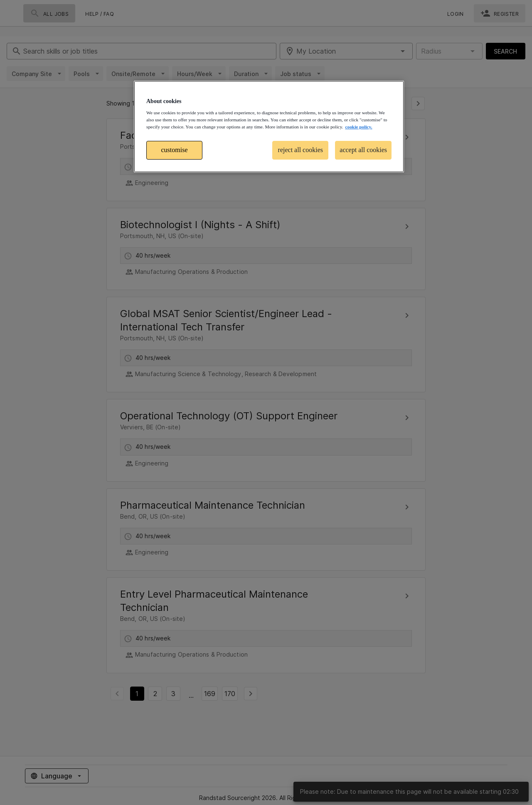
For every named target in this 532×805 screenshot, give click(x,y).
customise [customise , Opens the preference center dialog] (175, 150)
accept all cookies (363, 150)
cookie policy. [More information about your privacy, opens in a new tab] (358, 127)
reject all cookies (300, 150)
